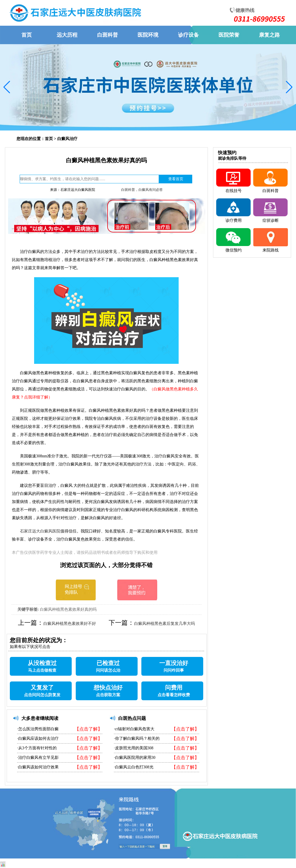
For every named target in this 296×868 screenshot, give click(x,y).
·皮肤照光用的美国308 (134, 748)
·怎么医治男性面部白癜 (38, 729)
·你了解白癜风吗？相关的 (137, 738)
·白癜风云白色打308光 (134, 767)
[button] (7, 87)
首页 (49, 139)
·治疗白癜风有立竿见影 (38, 758)
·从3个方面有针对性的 (37, 748)
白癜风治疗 (67, 139)
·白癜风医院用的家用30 (135, 758)
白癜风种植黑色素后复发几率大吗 (164, 624)
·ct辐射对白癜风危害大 (134, 729)
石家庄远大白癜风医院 (40, 531)
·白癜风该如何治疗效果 (38, 767)
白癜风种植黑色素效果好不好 (70, 624)
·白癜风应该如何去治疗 (38, 738)
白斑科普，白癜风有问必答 (142, 190)
